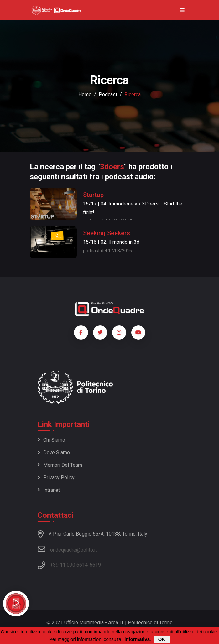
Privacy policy (56, 478)
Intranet (49, 490)
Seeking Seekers (107, 233)
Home (85, 94)
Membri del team (60, 465)
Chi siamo (51, 440)
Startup (93, 195)
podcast (108, 94)
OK (162, 639)
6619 (95, 565)
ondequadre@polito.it (67, 549)
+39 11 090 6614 (69, 565)
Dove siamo (54, 452)
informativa (137, 639)
